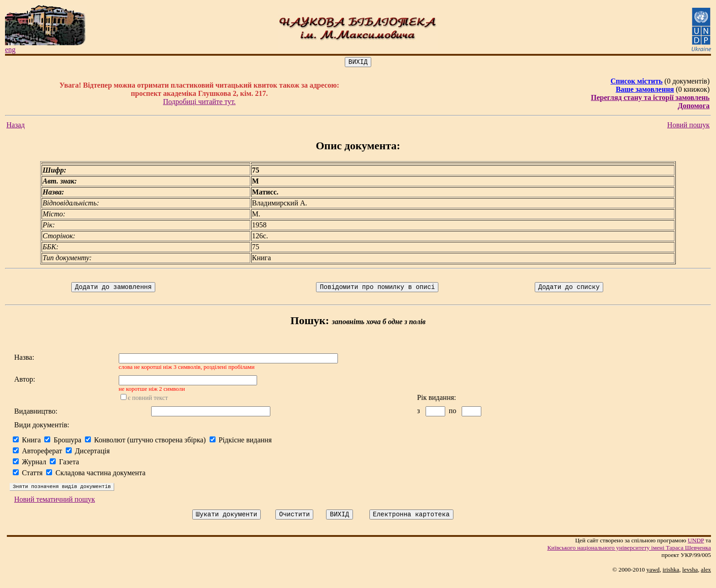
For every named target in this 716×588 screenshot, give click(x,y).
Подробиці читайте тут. (199, 103)
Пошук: (310, 323)
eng (10, 50)
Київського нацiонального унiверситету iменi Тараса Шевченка (629, 557)
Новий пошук (688, 126)
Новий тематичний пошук (55, 507)
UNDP (696, 550)
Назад (16, 126)
